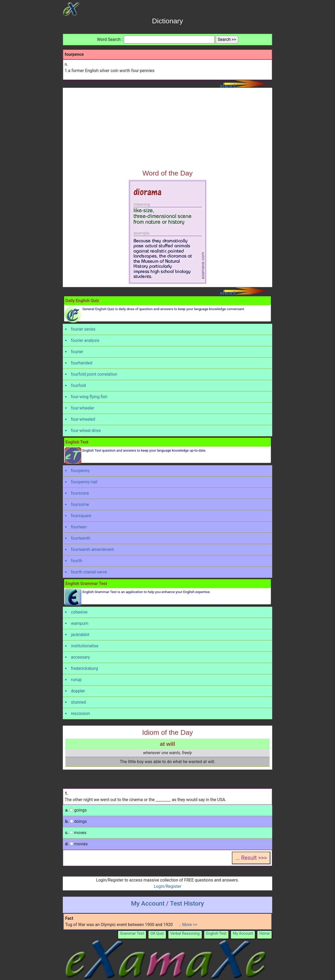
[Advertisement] (167, 130)
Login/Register (168, 886)
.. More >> (188, 925)
